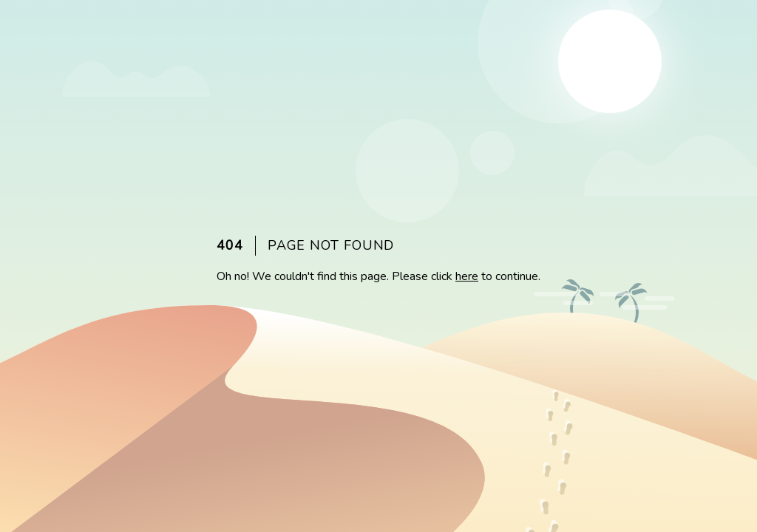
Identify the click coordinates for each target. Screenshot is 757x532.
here (467, 276)
